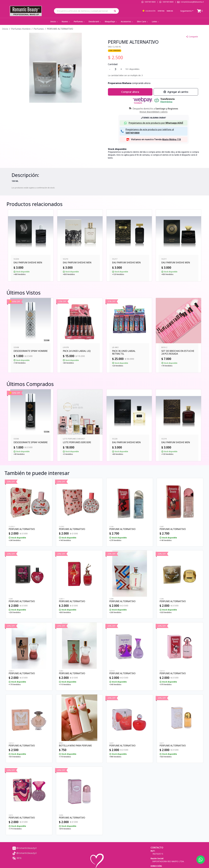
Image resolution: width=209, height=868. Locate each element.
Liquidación (149, 11)
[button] (116, 11)
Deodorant (95, 21)
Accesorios (127, 21)
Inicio (54, 21)
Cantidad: (113, 64)
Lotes (156, 21)
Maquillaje (111, 21)
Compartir (192, 37)
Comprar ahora (130, 92)
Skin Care (143, 21)
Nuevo (66, 21)
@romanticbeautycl (25, 848)
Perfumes (79, 21)
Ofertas (161, 11)
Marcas (170, 11)
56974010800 (150, 2)
